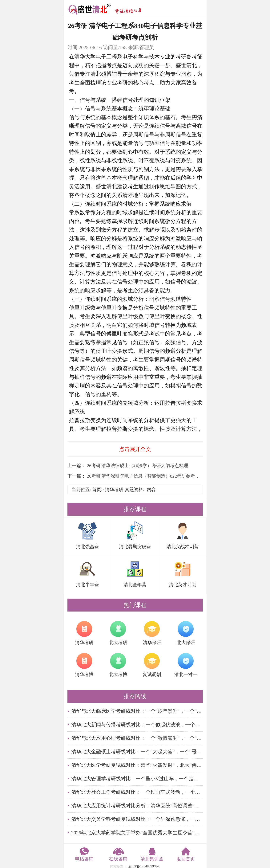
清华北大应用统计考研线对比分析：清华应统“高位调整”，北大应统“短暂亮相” (137, 806)
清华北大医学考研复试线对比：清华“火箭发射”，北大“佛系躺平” (137, 765)
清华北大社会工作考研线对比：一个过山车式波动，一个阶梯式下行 (137, 792)
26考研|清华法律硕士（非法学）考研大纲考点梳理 (137, 466)
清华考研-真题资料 (124, 490)
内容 (151, 490)
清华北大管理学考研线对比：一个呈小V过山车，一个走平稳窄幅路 (137, 779)
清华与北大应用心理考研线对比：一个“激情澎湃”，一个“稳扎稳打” (137, 738)
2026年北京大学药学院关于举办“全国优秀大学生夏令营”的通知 (137, 833)
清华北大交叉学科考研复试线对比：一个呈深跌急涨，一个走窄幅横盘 (137, 819)
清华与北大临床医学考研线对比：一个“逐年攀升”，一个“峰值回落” (137, 711)
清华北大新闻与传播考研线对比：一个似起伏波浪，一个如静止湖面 (137, 725)
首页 (97, 490)
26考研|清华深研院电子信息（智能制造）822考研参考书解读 (147, 476)
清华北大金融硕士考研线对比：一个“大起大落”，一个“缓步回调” (137, 752)
